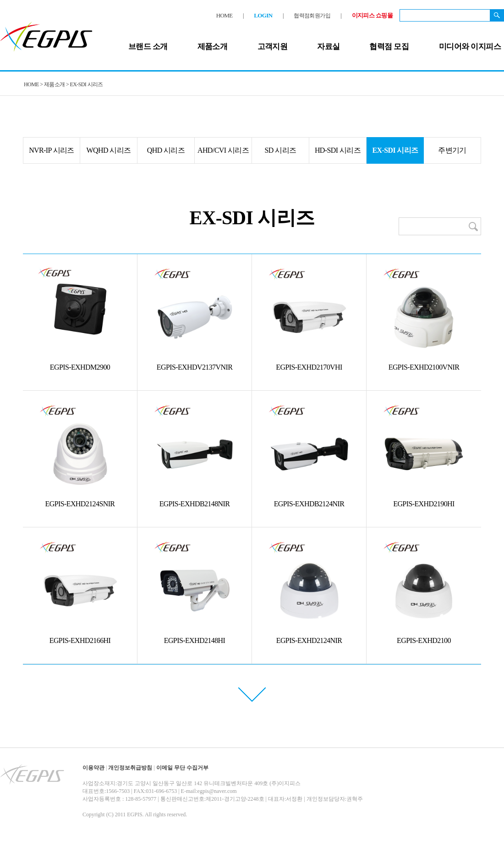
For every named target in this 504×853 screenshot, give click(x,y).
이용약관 (93, 768)
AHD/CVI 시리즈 (223, 150)
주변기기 (452, 150)
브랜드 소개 (148, 47)
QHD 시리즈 (166, 150)
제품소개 (213, 47)
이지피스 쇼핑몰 (372, 15)
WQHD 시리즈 (109, 150)
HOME (225, 15)
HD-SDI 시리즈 (338, 150)
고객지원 (273, 47)
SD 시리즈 (281, 150)
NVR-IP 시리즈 (52, 150)
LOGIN (263, 15)
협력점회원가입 (312, 16)
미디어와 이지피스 (470, 47)
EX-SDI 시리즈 (395, 150)
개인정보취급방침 (130, 768)
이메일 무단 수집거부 (182, 768)
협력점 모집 (389, 47)
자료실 (328, 47)
